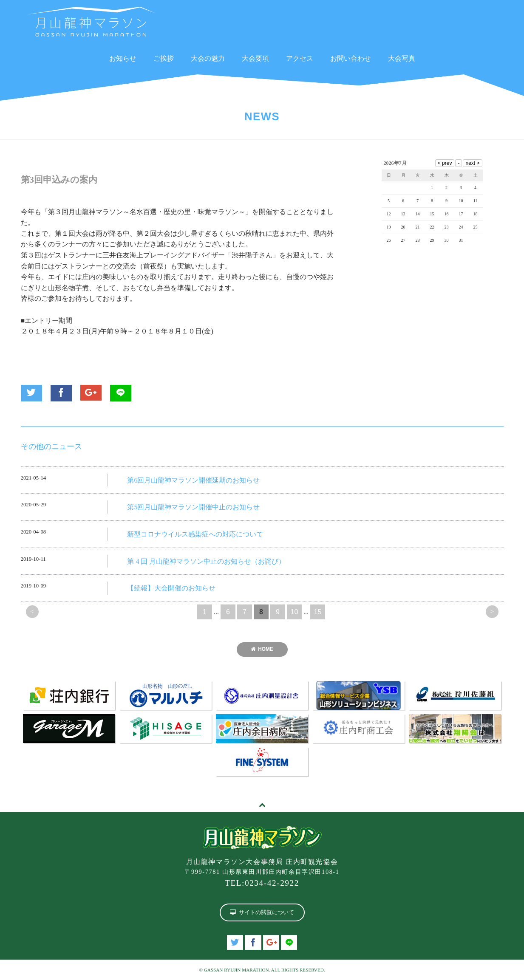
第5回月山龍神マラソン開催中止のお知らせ (193, 507)
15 (318, 612)
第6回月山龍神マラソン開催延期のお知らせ (193, 480)
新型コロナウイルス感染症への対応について (195, 534)
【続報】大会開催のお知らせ (171, 588)
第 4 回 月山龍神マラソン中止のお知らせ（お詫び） (206, 561)
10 (295, 612)
